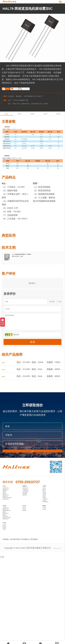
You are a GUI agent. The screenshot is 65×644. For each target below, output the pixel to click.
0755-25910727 (44, 96)
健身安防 (47, 521)
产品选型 (7, 551)
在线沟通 (25, 96)
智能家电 (47, 514)
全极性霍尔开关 (10, 511)
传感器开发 (28, 506)
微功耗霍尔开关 (10, 528)
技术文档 (45, 124)
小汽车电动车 (49, 538)
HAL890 (6, 391)
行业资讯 (47, 560)
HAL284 (6, 384)
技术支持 (27, 551)
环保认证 (27, 560)
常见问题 (27, 563)
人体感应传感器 (30, 518)
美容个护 (47, 511)
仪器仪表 (47, 535)
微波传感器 (28, 528)
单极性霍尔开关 (10, 514)
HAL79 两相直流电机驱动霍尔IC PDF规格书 (36, 268)
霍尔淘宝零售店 (15, 617)
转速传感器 (28, 525)
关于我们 (7, 590)
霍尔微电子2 (27, 617)
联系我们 (7, 605)
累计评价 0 (58, 124)
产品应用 (47, 506)
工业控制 (47, 525)
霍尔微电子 (36, 617)
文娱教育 (47, 542)
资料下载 (27, 556)
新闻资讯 (47, 551)
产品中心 (7, 506)
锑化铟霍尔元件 (10, 538)
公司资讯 (47, 556)
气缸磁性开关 (29, 514)
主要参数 (6, 124)
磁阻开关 (7, 525)
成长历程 (7, 599)
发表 (33, 357)
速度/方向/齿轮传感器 (12, 581)
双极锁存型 (8, 518)
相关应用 (32, 124)
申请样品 (9, 96)
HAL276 (6, 377)
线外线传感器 (29, 521)
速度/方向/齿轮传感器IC (13, 535)
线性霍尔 (7, 521)
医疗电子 (47, 531)
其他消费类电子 (50, 545)
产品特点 (19, 124)
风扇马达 (47, 528)
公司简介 (7, 595)
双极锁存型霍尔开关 (12, 563)
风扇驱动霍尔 (9, 577)
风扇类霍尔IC (9, 531)
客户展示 (7, 602)
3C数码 (46, 518)
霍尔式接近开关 (30, 511)
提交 (33, 468)
